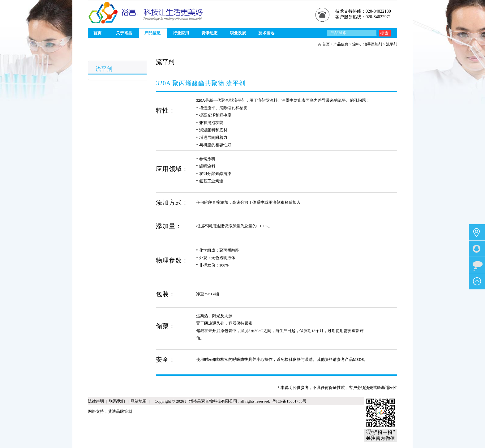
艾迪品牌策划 (120, 411)
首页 (326, 44)
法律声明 (96, 401)
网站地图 (139, 401)
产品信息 (341, 44)
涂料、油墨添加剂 (367, 44)
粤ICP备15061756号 (288, 401)
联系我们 (117, 401)
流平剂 (392, 44)
